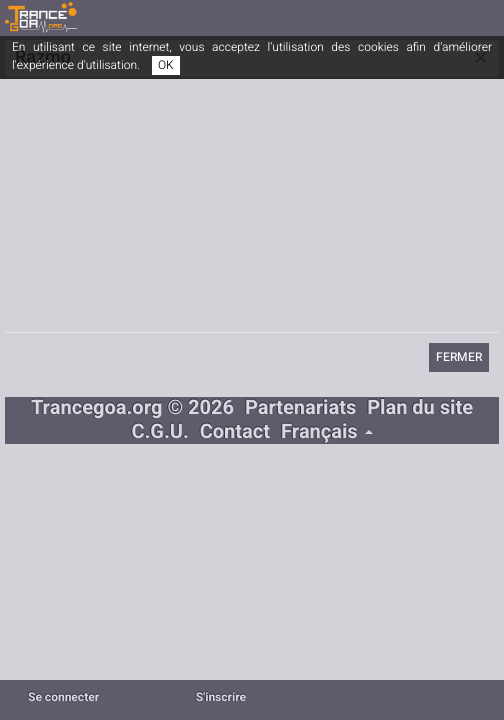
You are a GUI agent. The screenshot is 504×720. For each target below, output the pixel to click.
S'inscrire (221, 698)
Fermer (459, 357)
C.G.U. (159, 432)
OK (166, 65)
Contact (235, 432)
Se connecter (63, 698)
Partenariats (300, 408)
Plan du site (420, 408)
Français (327, 432)
